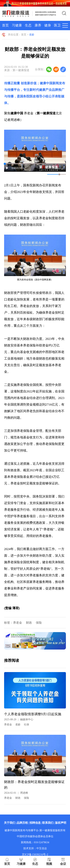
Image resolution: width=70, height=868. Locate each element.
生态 (28, 25)
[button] (7, 168)
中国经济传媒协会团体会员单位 (35, 836)
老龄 (32, 35)
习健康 (17, 25)
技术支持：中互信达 (35, 848)
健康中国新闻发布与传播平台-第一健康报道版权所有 (35, 830)
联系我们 (48, 823)
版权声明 (61, 823)
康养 (38, 25)
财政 (29, 623)
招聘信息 (35, 823)
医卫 (57, 25)
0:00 (14, 168)
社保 (27, 725)
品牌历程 (22, 823)
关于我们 (10, 823)
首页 (5, 25)
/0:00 (19, 168)
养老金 (18, 623)
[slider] (59, 175)
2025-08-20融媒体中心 (19, 719)
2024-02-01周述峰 (16, 793)
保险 (39, 623)
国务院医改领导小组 (34, 96)
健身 (48, 25)
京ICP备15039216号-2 (35, 854)
